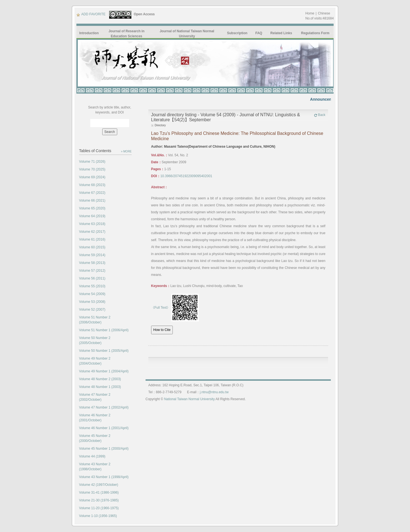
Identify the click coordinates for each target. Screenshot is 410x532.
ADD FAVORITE (91, 14)
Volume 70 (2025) (92, 169)
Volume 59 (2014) (92, 255)
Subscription (237, 33)
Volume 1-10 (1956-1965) (98, 516)
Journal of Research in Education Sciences (127, 34)
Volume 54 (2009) (92, 294)
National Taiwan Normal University (190, 399)
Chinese (324, 13)
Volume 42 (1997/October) (99, 485)
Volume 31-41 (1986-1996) (99, 493)
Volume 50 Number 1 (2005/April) (104, 351)
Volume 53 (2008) (92, 302)
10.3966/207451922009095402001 (186, 176)
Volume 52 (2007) (92, 310)
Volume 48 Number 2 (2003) (100, 379)
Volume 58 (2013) (92, 263)
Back (320, 115)
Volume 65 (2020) (92, 208)
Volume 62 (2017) (92, 232)
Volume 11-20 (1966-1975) (99, 508)
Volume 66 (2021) (92, 201)
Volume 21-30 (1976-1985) (99, 500)
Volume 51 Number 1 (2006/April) (104, 330)
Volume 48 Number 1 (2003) (100, 387)
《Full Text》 (161, 308)
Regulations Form (315, 33)
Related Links (281, 33)
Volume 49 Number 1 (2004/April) (104, 371)
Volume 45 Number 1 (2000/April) (104, 449)
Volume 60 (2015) (92, 247)
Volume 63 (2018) (92, 224)
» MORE (126, 151)
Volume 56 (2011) (92, 278)
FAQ (259, 33)
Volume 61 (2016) (92, 239)
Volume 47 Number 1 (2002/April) (104, 407)
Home (310, 13)
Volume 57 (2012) (92, 271)
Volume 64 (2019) (92, 216)
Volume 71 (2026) (92, 162)
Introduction (89, 33)
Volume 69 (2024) (92, 177)
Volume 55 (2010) (92, 286)
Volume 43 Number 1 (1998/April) (104, 477)
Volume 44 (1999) (92, 456)
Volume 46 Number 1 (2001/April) (104, 428)
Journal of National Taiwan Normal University (187, 34)
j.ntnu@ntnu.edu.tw (214, 392)
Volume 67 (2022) (92, 193)
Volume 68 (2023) (92, 185)
